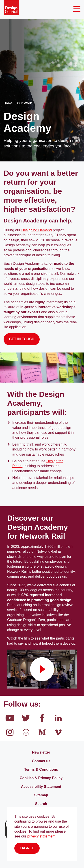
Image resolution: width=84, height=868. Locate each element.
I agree (27, 848)
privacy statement (41, 836)
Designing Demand (37, 230)
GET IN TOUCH (22, 339)
